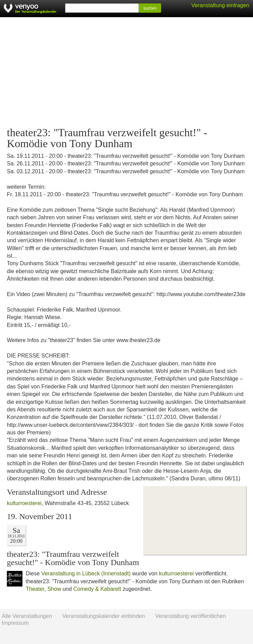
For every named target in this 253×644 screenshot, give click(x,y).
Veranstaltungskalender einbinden (104, 616)
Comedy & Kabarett (97, 589)
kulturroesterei (24, 503)
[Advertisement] (126, 72)
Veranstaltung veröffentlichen (191, 616)
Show (54, 589)
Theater (35, 589)
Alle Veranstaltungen (27, 616)
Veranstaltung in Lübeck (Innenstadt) (86, 573)
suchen (150, 8)
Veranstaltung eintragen (220, 5)
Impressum (15, 623)
